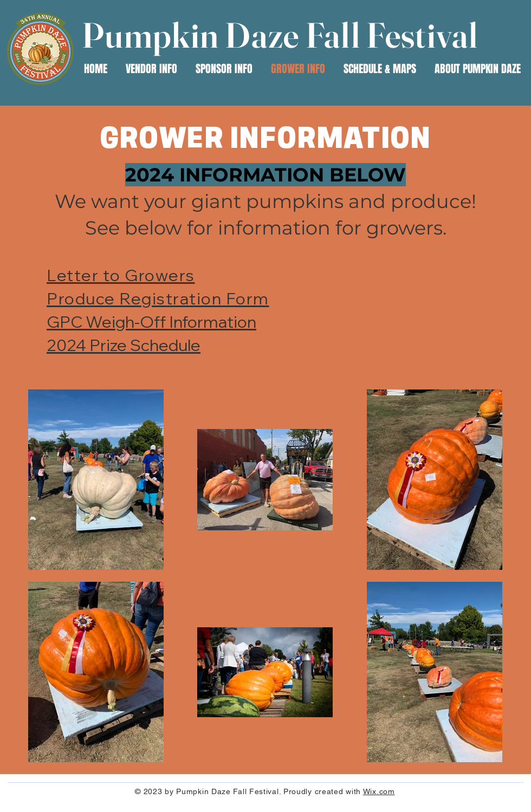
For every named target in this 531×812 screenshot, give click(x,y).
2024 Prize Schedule (124, 345)
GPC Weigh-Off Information (151, 322)
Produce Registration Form (158, 298)
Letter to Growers (121, 275)
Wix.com (379, 791)
